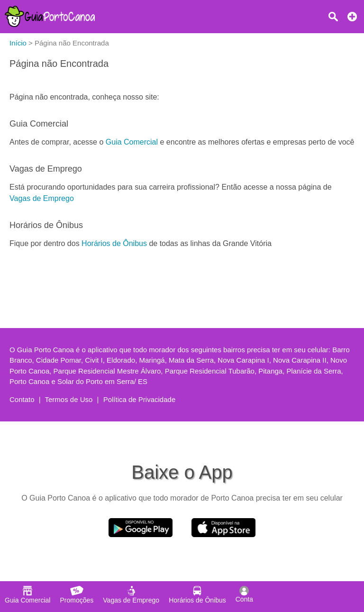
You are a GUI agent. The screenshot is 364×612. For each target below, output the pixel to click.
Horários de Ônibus (114, 243)
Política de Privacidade (140, 399)
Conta (244, 594)
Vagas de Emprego (42, 198)
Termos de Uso (69, 399)
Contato (22, 399)
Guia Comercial (132, 142)
